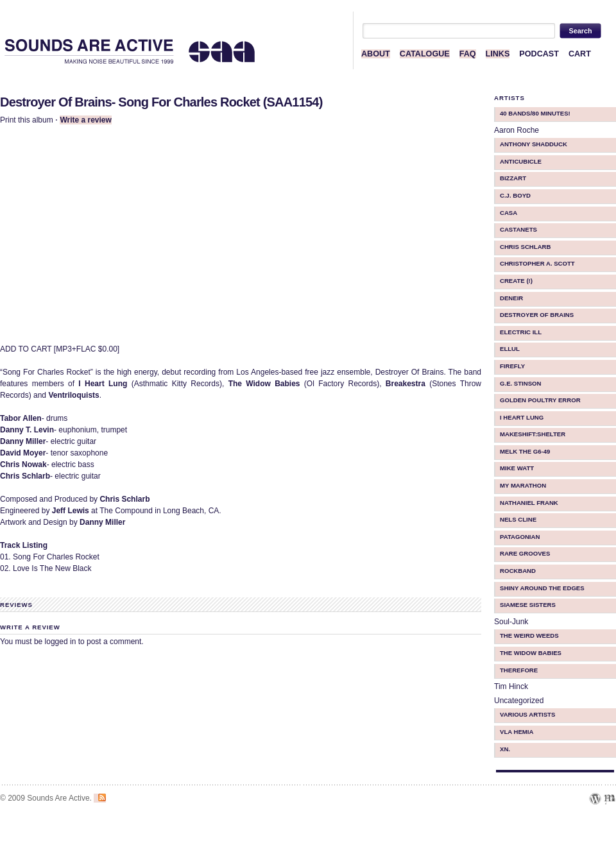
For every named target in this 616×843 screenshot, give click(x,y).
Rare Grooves (525, 553)
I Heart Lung (522, 417)
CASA (509, 213)
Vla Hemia (517, 732)
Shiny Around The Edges (542, 588)
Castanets (518, 229)
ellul (510, 349)
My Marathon (523, 485)
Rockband (518, 571)
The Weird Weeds (529, 635)
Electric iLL (521, 332)
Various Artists (527, 714)
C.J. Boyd (515, 195)
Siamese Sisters (528, 605)
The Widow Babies (531, 653)
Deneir (511, 298)
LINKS (498, 54)
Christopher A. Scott (537, 263)
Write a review (85, 120)
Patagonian (520, 537)
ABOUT (376, 54)
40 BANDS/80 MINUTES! (535, 113)
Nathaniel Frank (529, 503)
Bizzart (513, 178)
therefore (519, 670)
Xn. (505, 749)
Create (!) (516, 281)
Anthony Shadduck (534, 144)
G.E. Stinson (521, 383)
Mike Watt (517, 468)
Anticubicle (521, 161)
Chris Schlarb (525, 247)
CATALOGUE (425, 54)
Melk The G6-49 (525, 451)
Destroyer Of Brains (537, 315)
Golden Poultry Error (540, 400)
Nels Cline (518, 519)
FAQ (468, 54)
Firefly (512, 366)
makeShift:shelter (533, 434)
